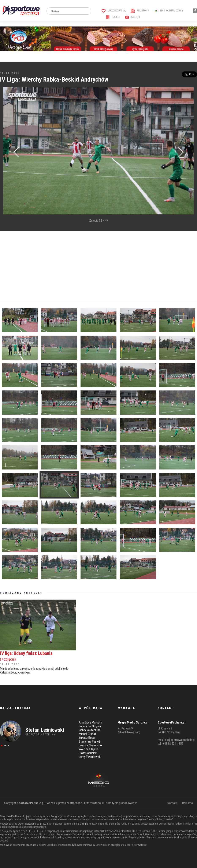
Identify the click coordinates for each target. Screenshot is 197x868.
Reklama (187, 803)
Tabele (113, 17)
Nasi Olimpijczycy (169, 10)
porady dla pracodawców (121, 803)
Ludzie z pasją (114, 10)
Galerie (133, 17)
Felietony (140, 10)
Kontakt (172, 803)
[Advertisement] (98, 266)
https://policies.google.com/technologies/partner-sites (91, 816)
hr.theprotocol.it (94, 803)
